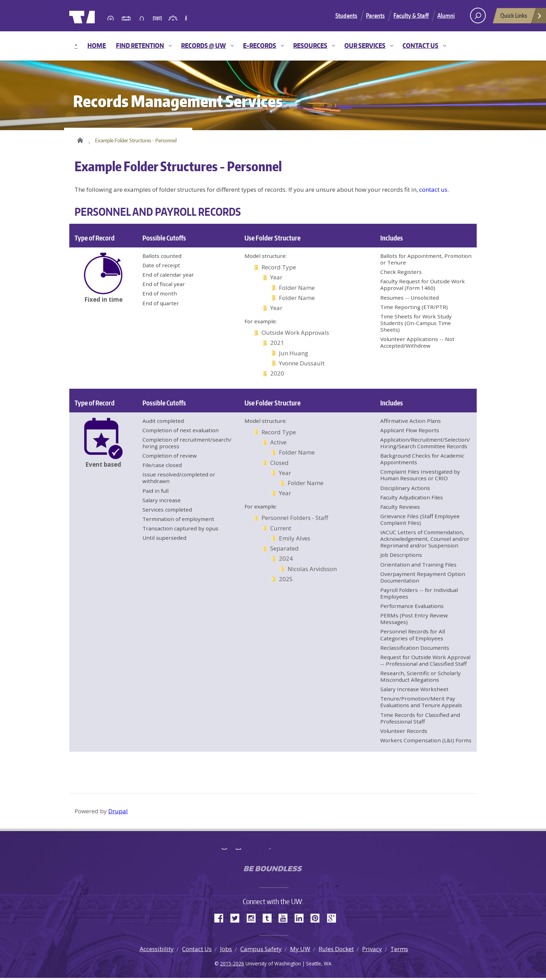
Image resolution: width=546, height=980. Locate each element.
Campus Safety (261, 951)
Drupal (118, 813)
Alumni (446, 15)
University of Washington (98, 16)
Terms (399, 951)
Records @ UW (204, 45)
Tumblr (270, 920)
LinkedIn (302, 920)
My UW (300, 951)
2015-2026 (232, 966)
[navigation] (273, 46)
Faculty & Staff (411, 15)
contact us (433, 192)
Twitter (237, 920)
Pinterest (318, 920)
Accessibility (157, 951)
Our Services (365, 45)
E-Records (260, 45)
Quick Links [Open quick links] (521, 17)
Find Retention (140, 45)
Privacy (372, 951)
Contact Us (420, 45)
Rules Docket (336, 951)
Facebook (221, 920)
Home (97, 45)
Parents (375, 15)
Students (346, 15)
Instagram (253, 920)
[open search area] (478, 15)
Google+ (334, 920)
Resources (310, 45)
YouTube (286, 920)
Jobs (226, 951)
